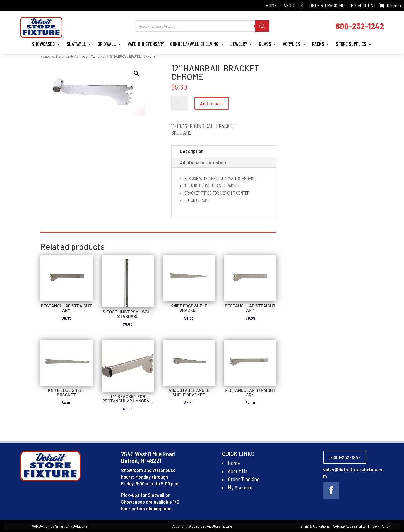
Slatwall (76, 44)
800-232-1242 (360, 26)
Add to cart (212, 103)
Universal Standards (91, 56)
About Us (293, 6)
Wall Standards (63, 56)
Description (192, 151)
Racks (318, 44)
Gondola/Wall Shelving (194, 44)
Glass (265, 44)
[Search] (262, 26)
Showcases (44, 44)
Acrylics (292, 44)
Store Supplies (351, 44)
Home (271, 6)
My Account (364, 6)
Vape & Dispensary (146, 44)
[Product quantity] (180, 104)
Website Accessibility (349, 526)
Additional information (203, 162)
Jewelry (239, 44)
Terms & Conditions (314, 526)
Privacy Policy (379, 526)
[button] (136, 73)
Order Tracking (327, 6)
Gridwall (107, 44)
